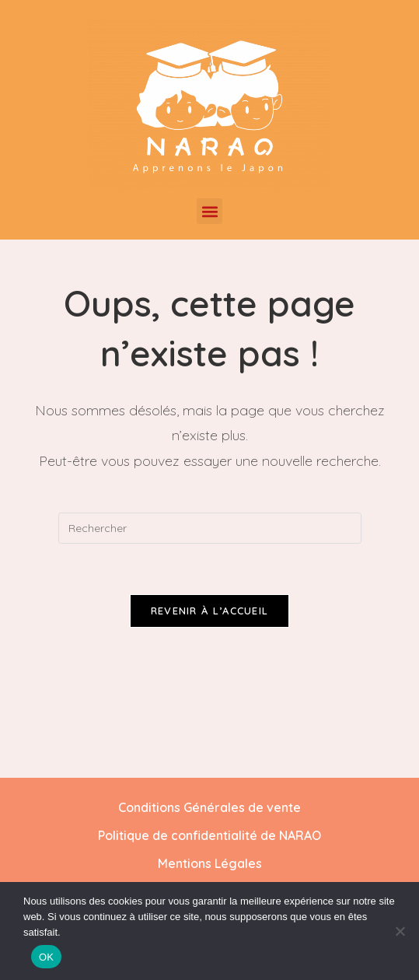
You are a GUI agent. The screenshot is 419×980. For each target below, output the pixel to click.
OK (46, 957)
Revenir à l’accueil (210, 613)
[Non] (400, 931)
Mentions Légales (210, 866)
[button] (209, 211)
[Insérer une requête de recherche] (210, 528)
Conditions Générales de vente (209, 810)
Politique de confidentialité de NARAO (209, 838)
